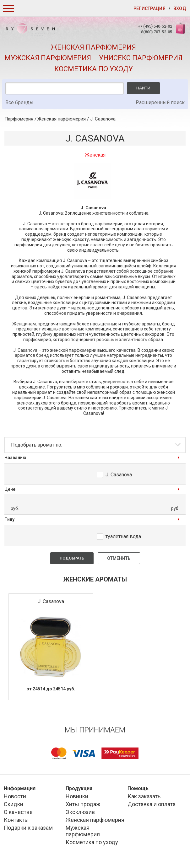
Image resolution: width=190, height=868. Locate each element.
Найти (143, 88)
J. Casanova (103, 119)
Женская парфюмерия (93, 47)
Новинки (77, 796)
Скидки (14, 804)
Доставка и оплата (152, 804)
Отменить (119, 558)
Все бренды (19, 102)
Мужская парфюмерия (48, 58)
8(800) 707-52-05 (157, 32)
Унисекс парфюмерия (141, 58)
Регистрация (149, 8)
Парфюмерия (19, 119)
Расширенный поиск (160, 102)
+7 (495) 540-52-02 (155, 26)
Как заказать (144, 796)
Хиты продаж (83, 804)
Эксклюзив (80, 812)
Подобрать (72, 558)
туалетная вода (123, 536)
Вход (180, 8)
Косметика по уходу (94, 69)
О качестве (18, 812)
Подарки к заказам (28, 828)
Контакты (16, 820)
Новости (15, 796)
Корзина (180, 32)
